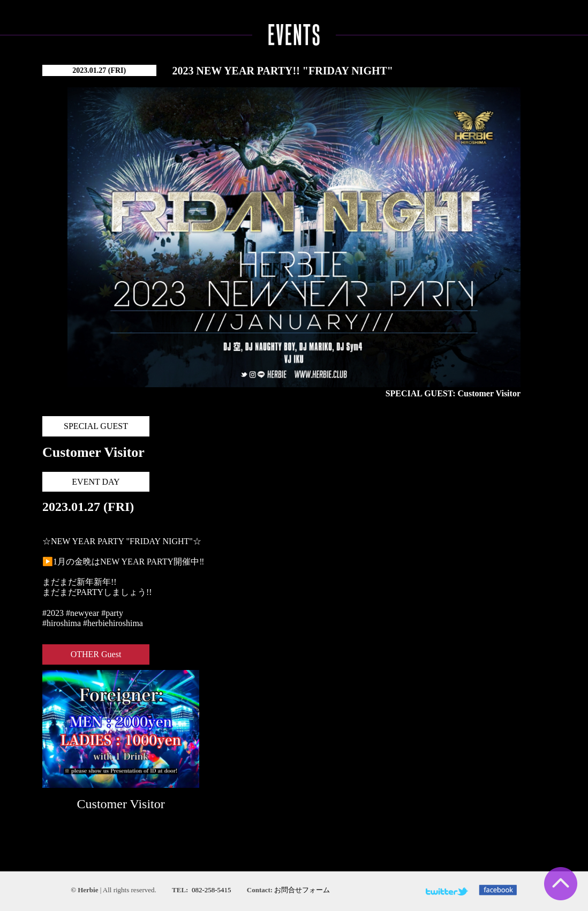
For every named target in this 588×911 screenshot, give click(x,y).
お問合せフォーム (302, 890)
